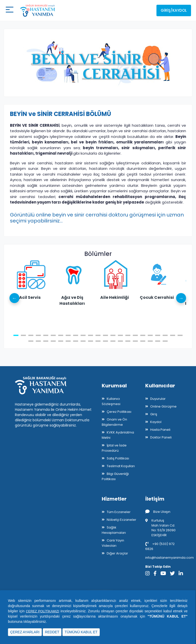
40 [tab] (150, 341)
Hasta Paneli (160, 430)
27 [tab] (53, 341)
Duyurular (158, 399)
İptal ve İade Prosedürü (114, 448)
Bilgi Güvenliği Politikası (115, 476)
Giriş (154, 414)
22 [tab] (173, 335)
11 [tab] (91, 335)
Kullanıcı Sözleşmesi (111, 401)
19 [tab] (150, 335)
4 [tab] (38, 335)
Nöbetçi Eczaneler (122, 520)
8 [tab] (68, 335)
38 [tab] (135, 341)
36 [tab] (120, 341)
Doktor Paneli (161, 437)
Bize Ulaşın (158, 512)
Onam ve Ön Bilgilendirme (114, 422)
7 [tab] (61, 335)
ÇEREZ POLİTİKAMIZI (43, 611)
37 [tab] (128, 341)
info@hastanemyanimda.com (170, 558)
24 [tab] (31, 341)
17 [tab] (135, 335)
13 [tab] (105, 335)
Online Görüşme (163, 406)
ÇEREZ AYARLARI (25, 632)
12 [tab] (98, 335)
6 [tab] (53, 335)
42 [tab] (165, 341)
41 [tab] (158, 341)
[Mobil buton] (9, 10)
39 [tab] (143, 341)
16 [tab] (128, 335)
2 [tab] (23, 335)
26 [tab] (46, 341)
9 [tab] (76, 335)
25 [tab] (38, 341)
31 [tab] (83, 341)
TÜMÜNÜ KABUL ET (81, 632)
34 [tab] (105, 341)
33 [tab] (98, 341)
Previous (15, 298)
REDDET (52, 632)
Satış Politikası (118, 458)
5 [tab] (46, 335)
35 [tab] (113, 341)
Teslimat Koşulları (121, 466)
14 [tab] (113, 335)
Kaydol (156, 422)
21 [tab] (165, 335)
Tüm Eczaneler (119, 512)
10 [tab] (83, 335)
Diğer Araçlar (117, 553)
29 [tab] (68, 341)
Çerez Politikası (119, 412)
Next (181, 298)
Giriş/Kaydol (174, 10)
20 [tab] (158, 335)
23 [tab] (180, 335)
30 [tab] (76, 341)
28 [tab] (61, 341)
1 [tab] (16, 335)
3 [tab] (31, 335)
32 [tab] (91, 341)
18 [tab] (143, 335)
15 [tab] (120, 335)
